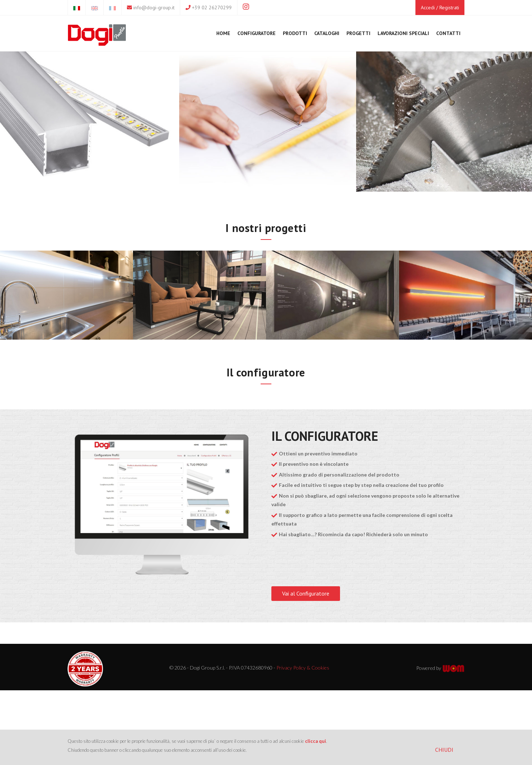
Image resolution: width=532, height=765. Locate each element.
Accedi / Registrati (440, 8)
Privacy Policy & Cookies (303, 668)
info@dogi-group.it (154, 8)
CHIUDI (444, 750)
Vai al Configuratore (306, 593)
